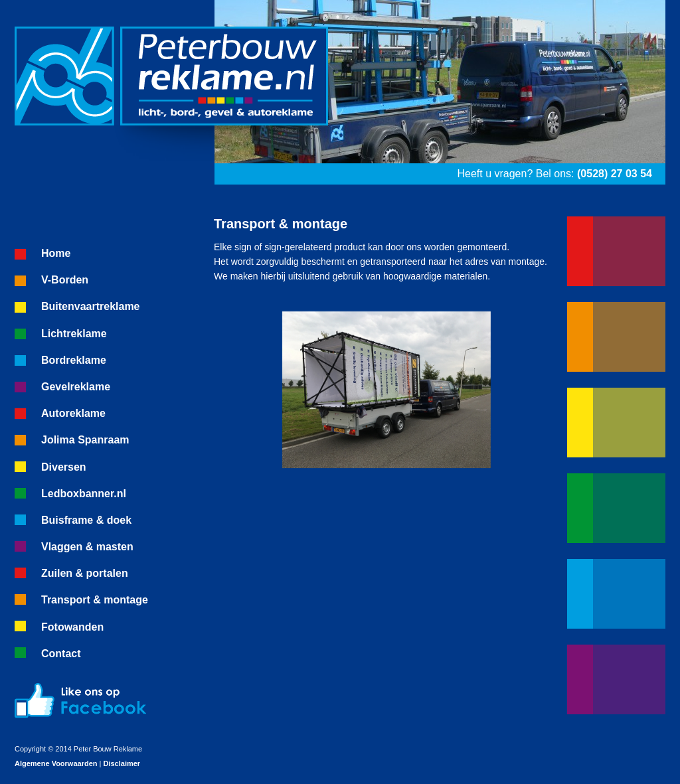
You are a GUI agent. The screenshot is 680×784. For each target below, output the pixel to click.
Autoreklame (73, 413)
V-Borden (65, 280)
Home (56, 253)
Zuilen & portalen (85, 573)
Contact (61, 654)
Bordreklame (74, 360)
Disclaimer (122, 763)
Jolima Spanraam (85, 440)
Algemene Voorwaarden (56, 763)
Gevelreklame (76, 387)
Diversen (64, 467)
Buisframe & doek (86, 520)
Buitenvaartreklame (91, 306)
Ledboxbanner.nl (84, 494)
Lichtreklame (74, 334)
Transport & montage (95, 600)
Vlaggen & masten (87, 547)
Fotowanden (72, 627)
